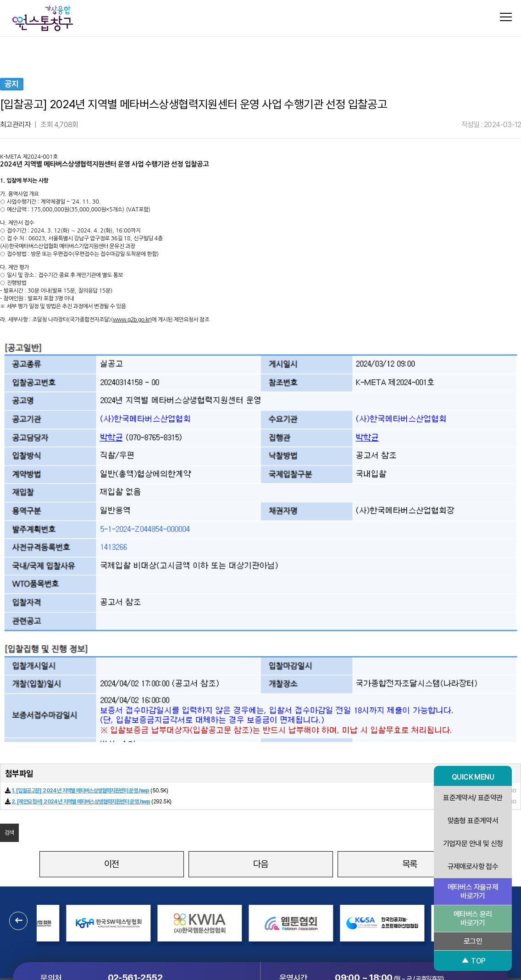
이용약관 (289, 900)
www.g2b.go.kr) (132, 320)
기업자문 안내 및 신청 (473, 844)
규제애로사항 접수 (473, 866)
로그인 (473, 941)
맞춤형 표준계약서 (473, 821)
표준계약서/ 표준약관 (473, 798)
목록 (410, 749)
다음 (261, 749)
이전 (112, 749)
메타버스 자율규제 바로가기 (473, 891)
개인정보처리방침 (242, 900)
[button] (18, 806)
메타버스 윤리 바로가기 (473, 919)
